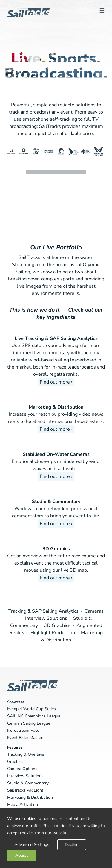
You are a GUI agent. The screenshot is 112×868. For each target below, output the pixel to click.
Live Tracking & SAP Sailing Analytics (56, 338)
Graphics (15, 762)
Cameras (94, 611)
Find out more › (56, 382)
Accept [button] (22, 855)
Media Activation (23, 805)
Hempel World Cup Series (32, 709)
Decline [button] (72, 845)
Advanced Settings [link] (32, 845)
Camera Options (22, 769)
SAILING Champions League (34, 716)
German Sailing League (29, 723)
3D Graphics (56, 549)
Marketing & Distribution (56, 407)
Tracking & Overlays (26, 754)
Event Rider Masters (26, 738)
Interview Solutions (47, 618)
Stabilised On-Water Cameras (56, 454)
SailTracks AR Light (25, 790)
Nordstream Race (23, 730)
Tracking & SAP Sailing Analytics (44, 611)
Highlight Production (53, 633)
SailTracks (29, 22)
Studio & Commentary (56, 502)
